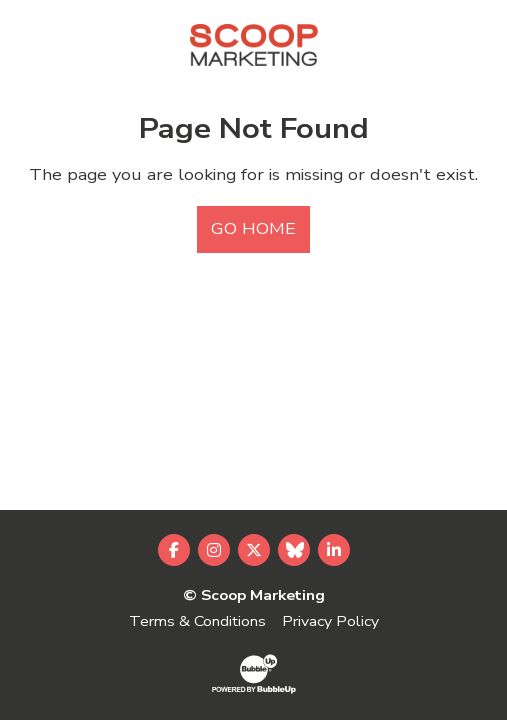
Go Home (253, 229)
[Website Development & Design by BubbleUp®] (254, 673)
